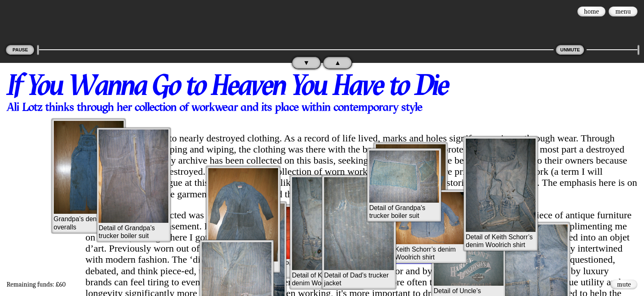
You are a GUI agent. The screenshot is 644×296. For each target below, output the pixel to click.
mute (624, 284)
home (592, 12)
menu (623, 12)
